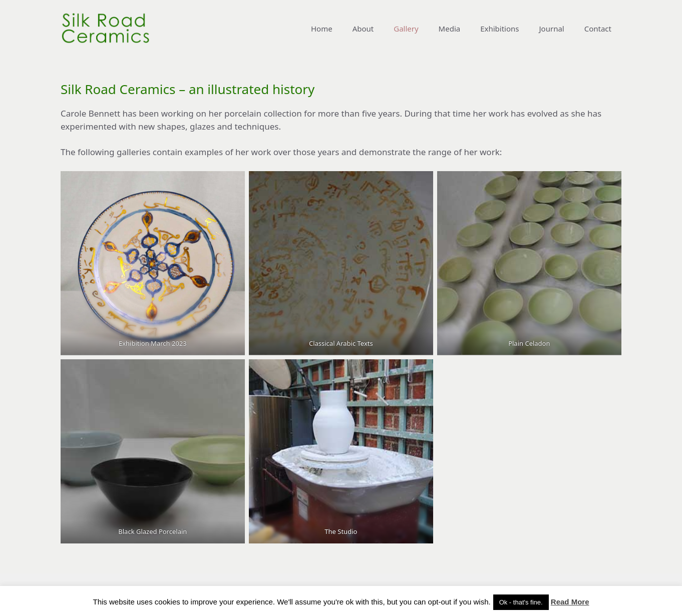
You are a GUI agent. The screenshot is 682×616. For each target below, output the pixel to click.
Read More (570, 602)
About (363, 29)
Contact (598, 29)
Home (322, 29)
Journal (552, 29)
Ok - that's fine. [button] (521, 602)
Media (450, 29)
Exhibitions (499, 29)
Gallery (406, 29)
